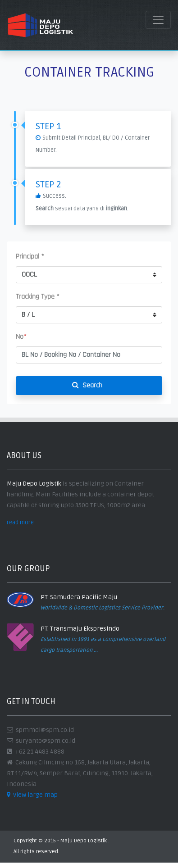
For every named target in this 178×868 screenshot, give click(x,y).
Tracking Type (38, 297)
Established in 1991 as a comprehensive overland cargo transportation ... (103, 645)
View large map (32, 795)
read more (20, 523)
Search (89, 385)
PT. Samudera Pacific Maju (79, 597)
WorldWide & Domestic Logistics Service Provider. (103, 608)
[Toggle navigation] (158, 20)
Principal (30, 257)
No (21, 337)
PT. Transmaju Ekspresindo (80, 629)
